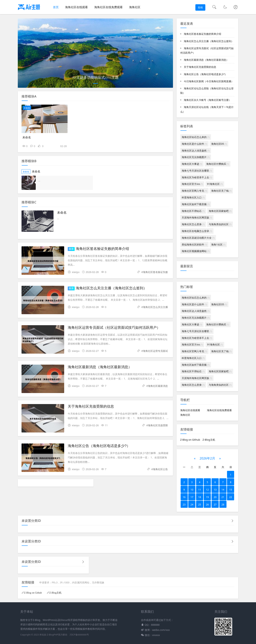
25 (200, 504)
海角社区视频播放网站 (196, 251)
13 (215, 490)
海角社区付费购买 (218, 164)
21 (223, 497)
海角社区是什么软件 (194, 144)
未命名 (27, 108)
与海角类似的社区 (220, 224)
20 (215, 497)
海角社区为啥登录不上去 (197, 177)
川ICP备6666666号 (79, 635)
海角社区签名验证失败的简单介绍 (102, 249)
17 (192, 497)
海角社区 (135, 7)
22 (231, 497)
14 (223, 490)
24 (192, 504)
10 (192, 490)
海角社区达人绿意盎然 (196, 151)
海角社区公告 (160, 469)
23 (184, 504)
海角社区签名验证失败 (155, 272)
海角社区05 (219, 144)
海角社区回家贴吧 (220, 211)
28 (223, 504)
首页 (56, 7)
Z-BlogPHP (52, 635)
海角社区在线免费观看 (108, 7)
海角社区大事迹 (192, 164)
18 (200, 497)
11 (200, 490)
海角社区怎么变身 (193, 224)
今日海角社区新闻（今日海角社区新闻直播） (209, 81)
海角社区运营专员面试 (155, 351)
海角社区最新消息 (158, 386)
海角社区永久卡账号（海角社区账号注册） (207, 100)
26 (207, 504)
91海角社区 (215, 184)
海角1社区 (218, 244)
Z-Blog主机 (209, 440)
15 (231, 490)
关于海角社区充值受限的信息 (91, 406)
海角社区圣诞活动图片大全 (198, 238)
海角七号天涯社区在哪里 (197, 171)
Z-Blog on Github (190, 440)
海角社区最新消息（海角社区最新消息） (100, 367)
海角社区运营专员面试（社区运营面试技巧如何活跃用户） (114, 328)
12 (207, 490)
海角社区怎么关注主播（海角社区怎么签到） (111, 288)
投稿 (200, 7)
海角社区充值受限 (158, 425)
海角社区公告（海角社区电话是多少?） (99, 446)
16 (184, 497)
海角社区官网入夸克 (194, 191)
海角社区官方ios (192, 184)
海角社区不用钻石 (193, 211)
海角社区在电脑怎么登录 (197, 231)
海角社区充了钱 (221, 191)
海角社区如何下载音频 (196, 204)
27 (215, 504)
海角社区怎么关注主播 (155, 307)
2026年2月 (207, 458)
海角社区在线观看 (76, 7)
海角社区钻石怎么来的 (196, 137)
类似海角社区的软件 (194, 244)
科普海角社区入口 (193, 197)
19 (207, 497)
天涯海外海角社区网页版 (197, 217)
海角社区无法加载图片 (196, 157)
